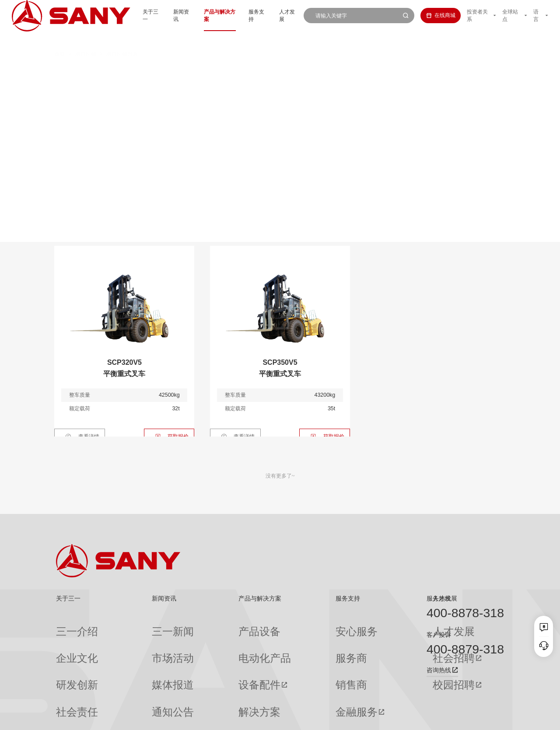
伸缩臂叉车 (447, 72)
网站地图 (386, 718)
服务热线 (439, 598)
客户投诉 (439, 635)
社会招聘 (364, 639)
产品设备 (205, 625)
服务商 (290, 639)
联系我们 (412, 718)
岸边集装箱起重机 (146, 87)
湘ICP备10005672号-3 (155, 718)
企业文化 (66, 639)
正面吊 (158, 72)
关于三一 (127, 15)
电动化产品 (208, 639)
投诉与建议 (295, 695)
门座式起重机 (392, 87)
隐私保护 (438, 718)
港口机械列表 (122, 38)
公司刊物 (66, 695)
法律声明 (464, 718)
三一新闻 (136, 625)
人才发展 (276, 15)
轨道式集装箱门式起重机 (227, 87)
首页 (59, 38)
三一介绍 (66, 625)
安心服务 (293, 625)
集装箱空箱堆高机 (215, 72)
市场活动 (136, 639)
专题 (131, 695)
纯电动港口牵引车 (384, 72)
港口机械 (86, 38)
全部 (127, 72)
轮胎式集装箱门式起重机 (317, 87)
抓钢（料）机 (318, 72)
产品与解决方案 (202, 15)
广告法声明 (492, 718)
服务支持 (243, 15)
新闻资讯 (161, 15)
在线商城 (431, 15)
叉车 (268, 72)
